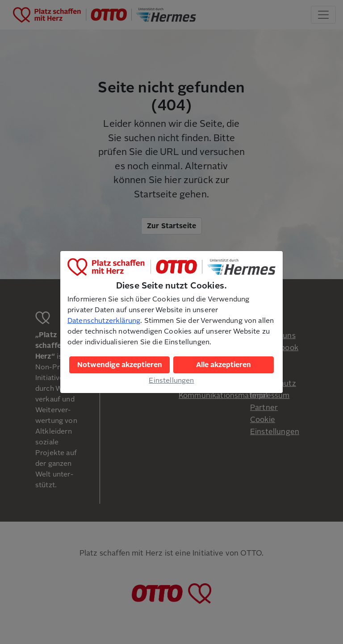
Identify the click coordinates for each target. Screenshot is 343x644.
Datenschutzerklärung (104, 321)
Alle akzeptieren (224, 365)
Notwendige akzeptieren (120, 365)
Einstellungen (171, 381)
